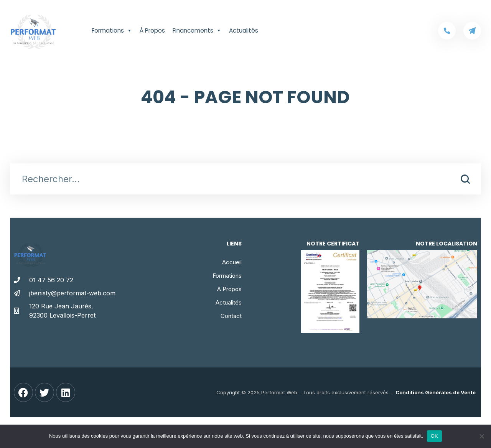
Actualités (244, 30)
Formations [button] (112, 31)
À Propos (152, 30)
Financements (197, 31)
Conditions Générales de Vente (436, 392)
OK (434, 436)
